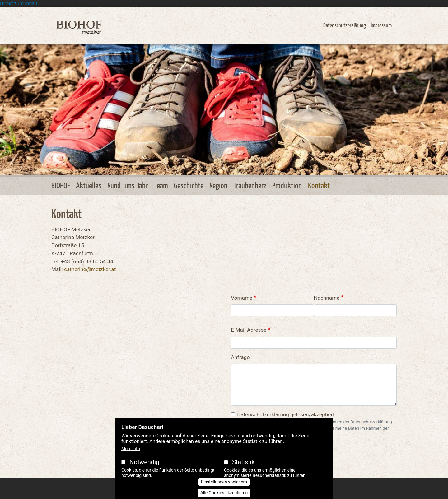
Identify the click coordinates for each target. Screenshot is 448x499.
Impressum (381, 26)
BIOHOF (61, 186)
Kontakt (319, 186)
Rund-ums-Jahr (128, 186)
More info (131, 449)
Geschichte (189, 186)
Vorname (242, 298)
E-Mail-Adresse (249, 330)
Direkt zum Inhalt (19, 4)
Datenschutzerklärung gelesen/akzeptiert (286, 414)
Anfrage (240, 357)
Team (161, 186)
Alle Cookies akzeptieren (224, 493)
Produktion (287, 186)
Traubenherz (250, 186)
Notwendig (144, 462)
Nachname (327, 298)
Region (218, 186)
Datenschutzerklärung (345, 26)
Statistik (243, 462)
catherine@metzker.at (90, 269)
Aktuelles (89, 186)
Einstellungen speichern (224, 482)
